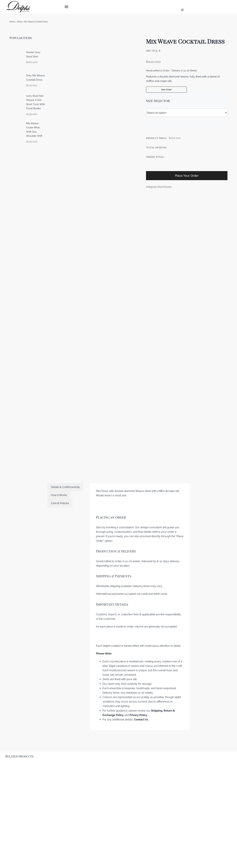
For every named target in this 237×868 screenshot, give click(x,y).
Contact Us (141, 720)
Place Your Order (187, 176)
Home (12, 22)
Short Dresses (165, 187)
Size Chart (166, 90)
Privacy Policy (138, 715)
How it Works (59, 495)
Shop (20, 22)
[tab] (65, 487)
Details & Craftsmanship (65, 487)
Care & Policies (60, 503)
